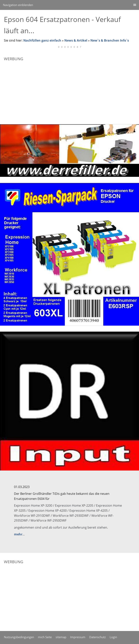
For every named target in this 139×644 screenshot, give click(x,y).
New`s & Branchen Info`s (110, 40)
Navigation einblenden (18, 5)
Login (113, 637)
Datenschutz (97, 637)
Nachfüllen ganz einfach (42, 40)
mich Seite (45, 637)
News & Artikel (76, 40)
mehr (18, 534)
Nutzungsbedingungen (19, 637)
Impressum (78, 637)
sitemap (61, 637)
